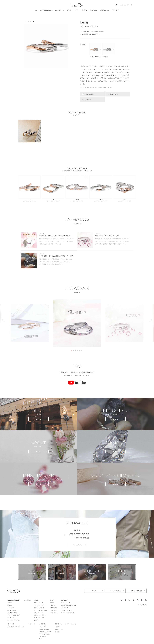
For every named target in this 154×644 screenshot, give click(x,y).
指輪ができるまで (39, 612)
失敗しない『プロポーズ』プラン (16, 626)
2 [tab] (73, 351)
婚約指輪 (10, 603)
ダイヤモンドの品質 (40, 617)
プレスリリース (59, 629)
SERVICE (84, 10)
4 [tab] (78, 351)
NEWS (94, 590)
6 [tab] (82, 351)
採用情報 (58, 631)
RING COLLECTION (46, 10)
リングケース (65, 608)
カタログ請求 (54, 608)
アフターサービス (66, 603)
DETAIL (39, 419)
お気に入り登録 (89, 94)
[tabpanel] (77, 323)
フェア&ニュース (55, 612)
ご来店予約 (88, 100)
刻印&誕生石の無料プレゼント (69, 605)
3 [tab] (75, 351)
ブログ (41, 639)
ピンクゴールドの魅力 (40, 615)
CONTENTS (116, 10)
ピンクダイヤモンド (40, 605)
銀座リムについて (39, 603)
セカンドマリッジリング (13, 615)
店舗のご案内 (114, 94)
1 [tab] (71, 351)
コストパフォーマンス (44, 634)
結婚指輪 (10, 605)
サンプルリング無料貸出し (69, 612)
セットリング (11, 608)
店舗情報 (53, 603)
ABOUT (69, 10)
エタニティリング (12, 610)
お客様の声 (38, 620)
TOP (36, 10)
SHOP (77, 10)
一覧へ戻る (30, 21)
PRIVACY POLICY (72, 624)
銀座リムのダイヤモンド (41, 608)
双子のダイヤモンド (44, 636)
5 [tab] (80, 351)
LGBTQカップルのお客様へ (46, 631)
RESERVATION (126, 5)
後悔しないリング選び (44, 629)
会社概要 (58, 626)
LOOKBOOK (59, 10)
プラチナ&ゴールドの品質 (41, 610)
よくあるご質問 (43, 626)
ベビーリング (11, 617)
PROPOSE (94, 10)
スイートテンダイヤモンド (14, 620)
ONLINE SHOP (105, 10)
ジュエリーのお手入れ (67, 610)
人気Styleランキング (12, 612)
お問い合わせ (54, 610)
